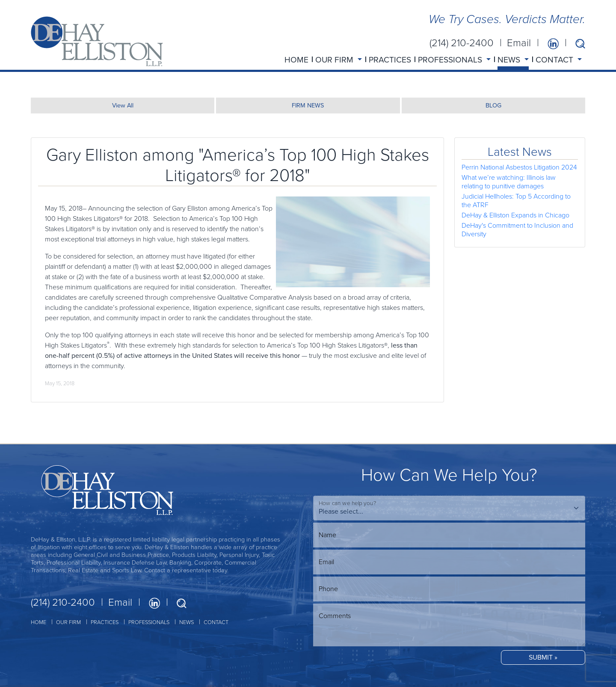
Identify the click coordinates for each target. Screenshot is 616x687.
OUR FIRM (68, 622)
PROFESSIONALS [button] (451, 60)
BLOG (493, 105)
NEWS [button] (510, 60)
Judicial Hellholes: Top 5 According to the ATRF (516, 201)
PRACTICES (390, 60)
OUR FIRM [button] (335, 60)
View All (123, 105)
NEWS (187, 622)
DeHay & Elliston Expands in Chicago (515, 215)
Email (519, 43)
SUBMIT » (543, 657)
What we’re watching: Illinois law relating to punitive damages (509, 182)
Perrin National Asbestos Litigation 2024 (519, 167)
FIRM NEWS (308, 105)
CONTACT (216, 622)
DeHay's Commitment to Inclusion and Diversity (517, 230)
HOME (296, 60)
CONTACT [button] (555, 60)
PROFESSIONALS (149, 622)
